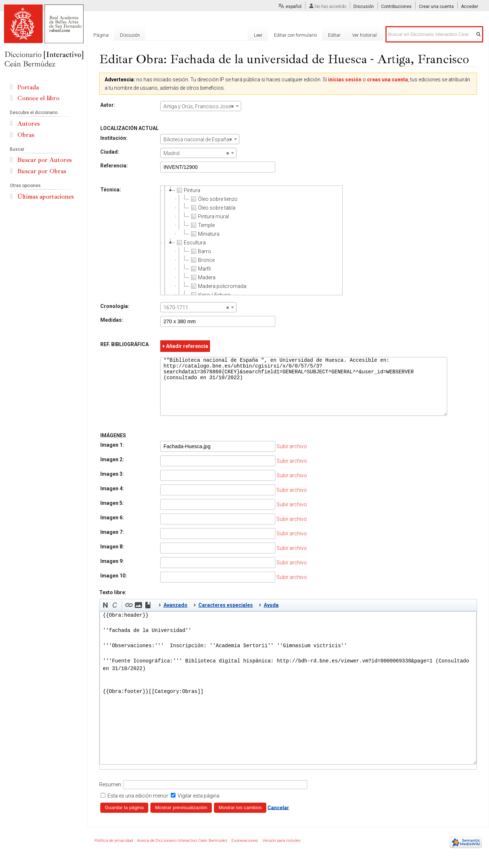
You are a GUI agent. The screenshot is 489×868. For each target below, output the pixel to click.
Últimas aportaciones (46, 197)
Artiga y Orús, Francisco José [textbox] (199, 106)
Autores (29, 124)
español (294, 7)
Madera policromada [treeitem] (218, 286)
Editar (334, 35)
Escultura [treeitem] (190, 243)
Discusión (364, 7)
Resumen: (111, 795)
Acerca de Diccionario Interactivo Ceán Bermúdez (182, 851)
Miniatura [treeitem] (204, 234)
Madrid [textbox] (196, 153)
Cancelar (278, 818)
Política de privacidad (114, 851)
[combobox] (201, 106)
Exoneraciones (245, 851)
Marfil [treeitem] (200, 269)
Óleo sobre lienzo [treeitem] (213, 199)
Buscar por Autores (45, 160)
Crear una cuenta (436, 7)
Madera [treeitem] (202, 277)
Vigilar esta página (199, 807)
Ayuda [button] (271, 616)
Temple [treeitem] (202, 225)
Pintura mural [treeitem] (209, 216)
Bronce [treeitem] (202, 260)
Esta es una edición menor (138, 807)
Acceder (470, 7)
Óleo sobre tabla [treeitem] (212, 208)
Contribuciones (396, 7)
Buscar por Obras (42, 171)
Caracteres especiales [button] (226, 616)
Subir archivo (292, 457)
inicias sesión (345, 80)
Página (101, 35)
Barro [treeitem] (200, 251)
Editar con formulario (295, 35)
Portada (28, 87)
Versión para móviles (281, 851)
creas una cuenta (387, 80)
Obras (26, 135)
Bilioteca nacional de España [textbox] (198, 139)
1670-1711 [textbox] (196, 308)
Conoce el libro (38, 98)
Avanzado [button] (175, 616)
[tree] (251, 240)
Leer (258, 35)
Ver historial (364, 35)
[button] (105, 616)
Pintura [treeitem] (188, 190)
